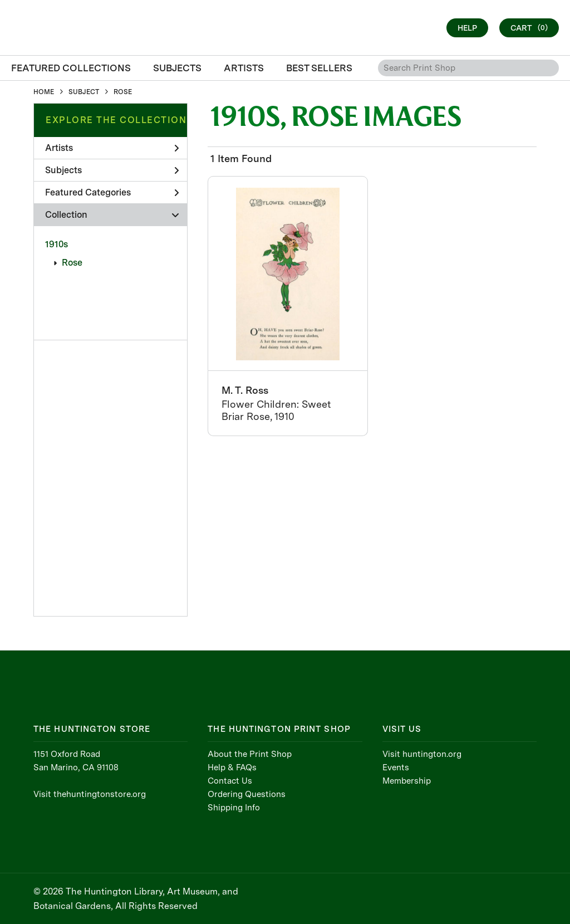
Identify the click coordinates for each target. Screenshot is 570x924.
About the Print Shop (250, 754)
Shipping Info (234, 808)
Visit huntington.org (422, 754)
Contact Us (230, 781)
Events (396, 767)
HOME (44, 92)
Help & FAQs (232, 767)
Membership (407, 781)
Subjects (112, 170)
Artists (112, 148)
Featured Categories (112, 192)
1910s (56, 244)
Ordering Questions (247, 794)
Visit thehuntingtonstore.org (90, 794)
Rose (72, 263)
